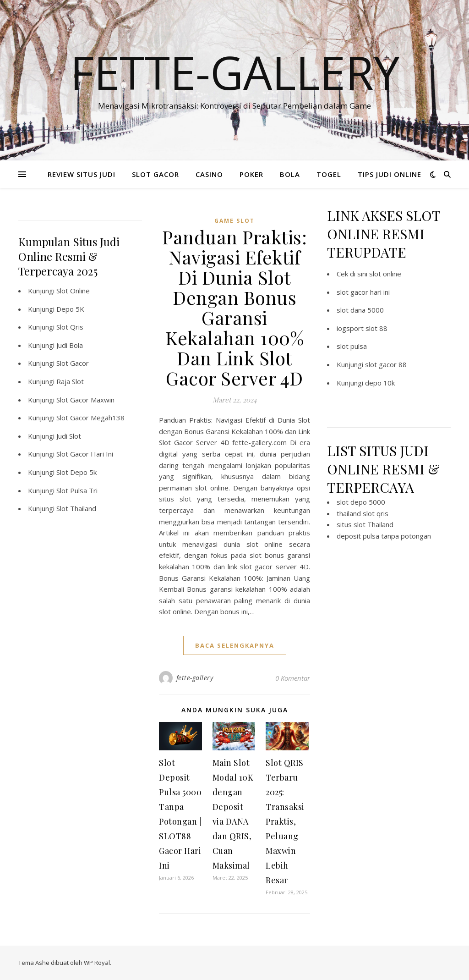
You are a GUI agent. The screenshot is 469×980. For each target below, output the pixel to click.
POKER (251, 174)
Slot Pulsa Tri (77, 490)
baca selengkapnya (235, 645)
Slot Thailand (76, 508)
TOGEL (329, 174)
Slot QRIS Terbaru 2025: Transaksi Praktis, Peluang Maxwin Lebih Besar (285, 821)
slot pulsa (352, 346)
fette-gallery (195, 678)
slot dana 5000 (360, 310)
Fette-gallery (235, 72)
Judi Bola (70, 345)
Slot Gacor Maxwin (85, 400)
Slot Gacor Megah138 (90, 418)
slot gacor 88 (386, 364)
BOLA (290, 174)
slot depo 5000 (361, 502)
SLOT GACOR (155, 174)
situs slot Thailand (365, 524)
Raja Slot (70, 381)
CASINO (209, 174)
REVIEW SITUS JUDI (82, 174)
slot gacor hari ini (363, 292)
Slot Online (73, 291)
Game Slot (234, 221)
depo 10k (380, 383)
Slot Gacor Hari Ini (85, 454)
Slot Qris (70, 327)
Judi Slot (69, 436)
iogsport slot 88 (362, 328)
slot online (385, 274)
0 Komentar (293, 678)
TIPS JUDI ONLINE (390, 174)
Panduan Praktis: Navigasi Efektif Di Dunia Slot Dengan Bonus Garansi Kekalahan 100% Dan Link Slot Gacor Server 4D (234, 307)
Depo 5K (70, 309)
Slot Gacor (73, 363)
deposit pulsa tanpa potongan (384, 536)
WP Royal (97, 963)
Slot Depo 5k (76, 472)
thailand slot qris (363, 513)
